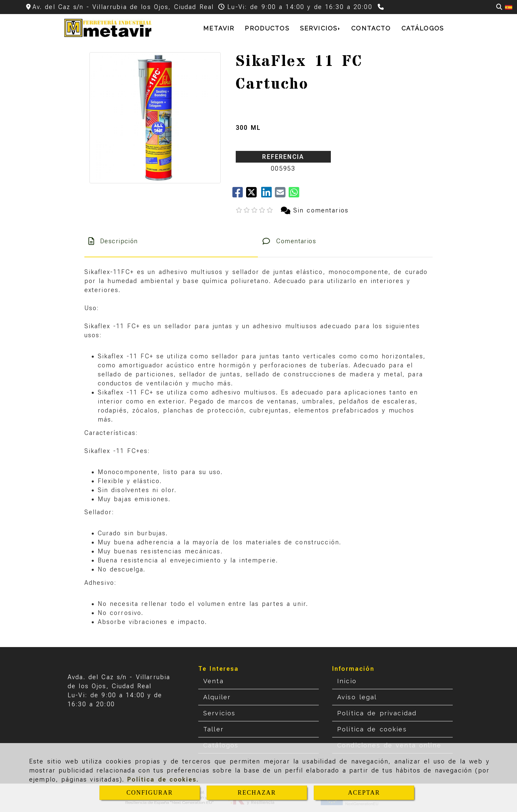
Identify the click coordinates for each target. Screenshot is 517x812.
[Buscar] (499, 7)
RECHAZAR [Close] (257, 793)
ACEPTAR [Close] (364, 793)
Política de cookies (162, 779)
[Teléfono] (382, 7)
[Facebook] (239, 195)
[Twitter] (254, 195)
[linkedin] (268, 195)
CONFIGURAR (150, 793)
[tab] (171, 241)
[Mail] (282, 195)
